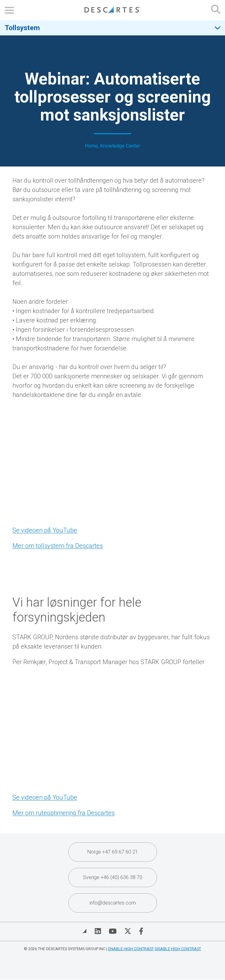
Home (91, 146)
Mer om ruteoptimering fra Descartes (64, 813)
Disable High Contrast (178, 949)
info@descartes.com (113, 903)
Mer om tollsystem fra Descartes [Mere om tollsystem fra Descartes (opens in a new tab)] (58, 546)
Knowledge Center (120, 146)
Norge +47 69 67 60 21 (113, 852)
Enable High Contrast (131, 949)
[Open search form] (216, 10)
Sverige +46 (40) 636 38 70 (113, 877)
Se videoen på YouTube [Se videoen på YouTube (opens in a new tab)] (45, 530)
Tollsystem (22, 28)
